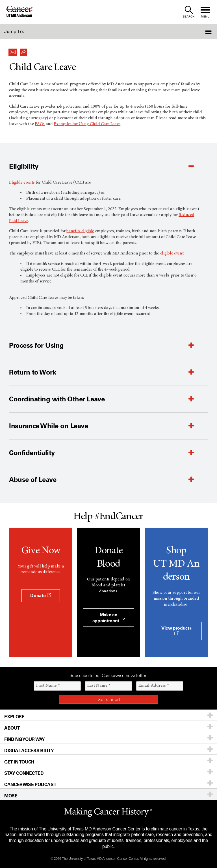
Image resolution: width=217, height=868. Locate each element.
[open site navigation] (205, 12)
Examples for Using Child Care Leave (87, 124)
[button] (201, 32)
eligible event (172, 253)
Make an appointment (109, 618)
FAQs (40, 124)
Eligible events (22, 182)
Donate (41, 595)
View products (176, 630)
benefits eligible (80, 231)
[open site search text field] (189, 12)
